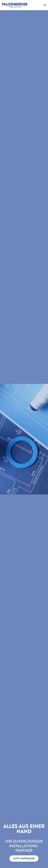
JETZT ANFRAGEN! (24, 858)
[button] (45, 5)
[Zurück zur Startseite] (15, 5)
